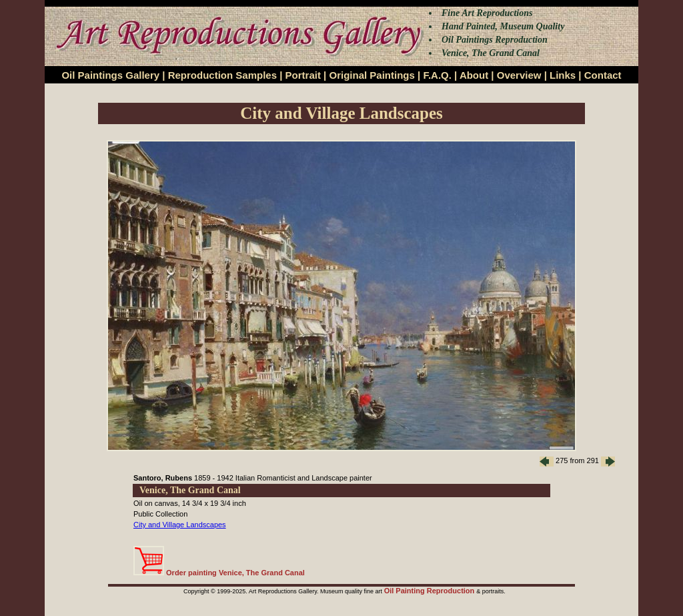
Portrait (303, 75)
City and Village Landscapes (180, 525)
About (474, 75)
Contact (603, 75)
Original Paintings (372, 75)
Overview (519, 75)
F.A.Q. (437, 75)
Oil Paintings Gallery (110, 75)
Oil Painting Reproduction (431, 591)
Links (563, 75)
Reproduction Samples (222, 75)
